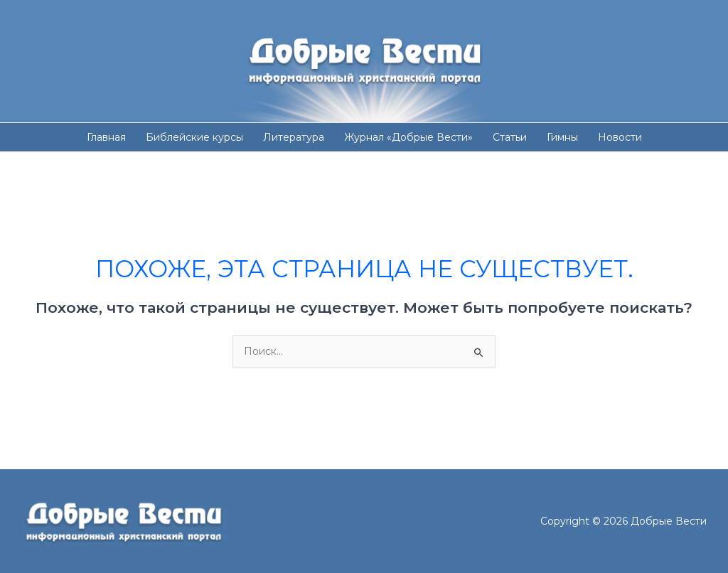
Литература (294, 137)
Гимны (562, 137)
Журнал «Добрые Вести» (408, 137)
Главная (106, 137)
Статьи (510, 137)
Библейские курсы (194, 137)
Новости (620, 137)
